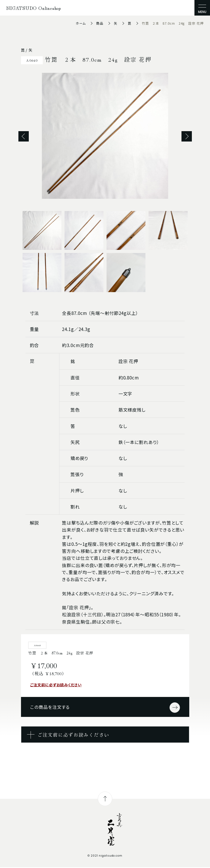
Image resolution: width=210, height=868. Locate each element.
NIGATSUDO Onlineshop (34, 8)
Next (187, 136)
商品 (100, 23)
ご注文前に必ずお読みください (56, 685)
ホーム (81, 23)
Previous (24, 136)
